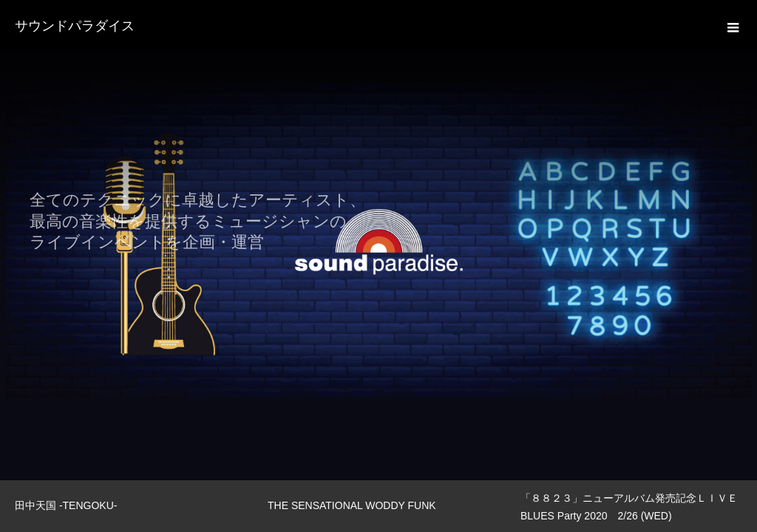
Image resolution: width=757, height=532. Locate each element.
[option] (378, 240)
